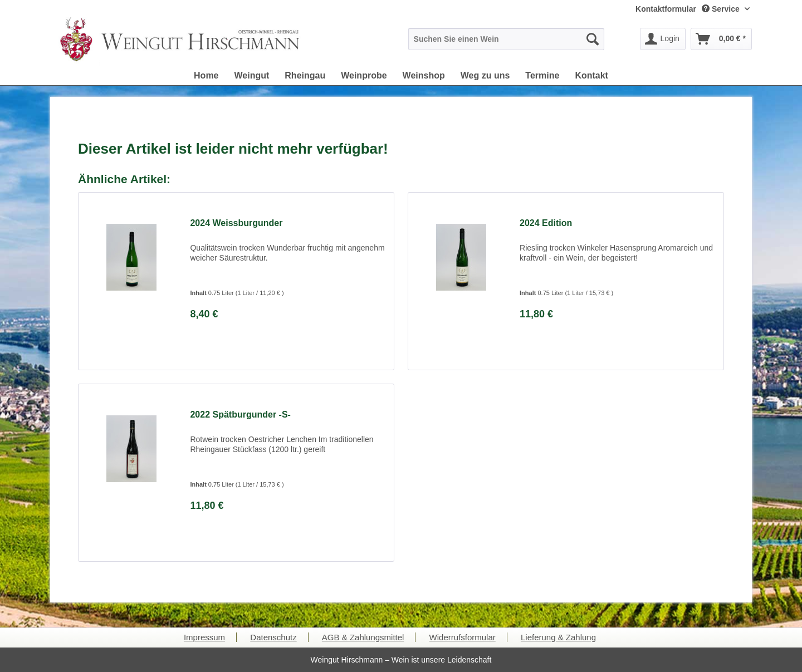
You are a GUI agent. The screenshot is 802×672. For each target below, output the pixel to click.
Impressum (204, 637)
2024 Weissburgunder (236, 223)
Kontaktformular (666, 9)
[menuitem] (666, 9)
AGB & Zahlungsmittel (363, 637)
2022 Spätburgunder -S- (240, 415)
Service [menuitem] (722, 9)
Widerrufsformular (463, 637)
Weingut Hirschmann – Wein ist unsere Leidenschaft (401, 660)
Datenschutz (273, 637)
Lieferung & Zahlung (558, 637)
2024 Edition (546, 223)
